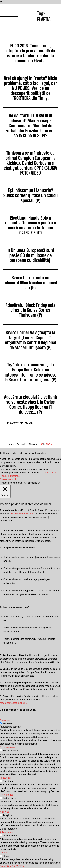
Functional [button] (5, 778)
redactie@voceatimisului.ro (14, 703)
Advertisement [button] (7, 832)
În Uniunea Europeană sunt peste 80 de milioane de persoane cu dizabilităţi (31, 255)
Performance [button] (7, 795)
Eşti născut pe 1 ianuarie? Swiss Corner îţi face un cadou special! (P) (30, 195)
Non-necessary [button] (8, 747)
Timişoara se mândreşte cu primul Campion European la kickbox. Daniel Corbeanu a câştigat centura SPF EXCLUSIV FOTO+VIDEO (31, 163)
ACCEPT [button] (5, 476)
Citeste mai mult (8, 479)
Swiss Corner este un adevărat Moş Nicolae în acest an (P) (30, 283)
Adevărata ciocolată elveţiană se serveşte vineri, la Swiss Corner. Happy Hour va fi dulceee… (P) (30, 404)
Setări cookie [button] (50, 473)
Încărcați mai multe (20, 423)
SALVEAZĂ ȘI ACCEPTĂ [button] (12, 866)
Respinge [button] (15, 476)
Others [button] (3, 853)
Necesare (7, 723)
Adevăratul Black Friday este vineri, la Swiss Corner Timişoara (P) (31, 310)
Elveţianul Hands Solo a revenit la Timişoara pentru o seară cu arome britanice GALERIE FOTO (30, 225)
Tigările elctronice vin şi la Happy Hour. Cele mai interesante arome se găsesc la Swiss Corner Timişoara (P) (30, 372)
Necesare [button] (5, 720)
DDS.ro (49, 444)
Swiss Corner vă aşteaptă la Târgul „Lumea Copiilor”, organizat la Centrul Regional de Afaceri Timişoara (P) (30, 340)
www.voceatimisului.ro (22, 514)
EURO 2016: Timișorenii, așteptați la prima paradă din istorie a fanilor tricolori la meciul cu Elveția (30, 53)
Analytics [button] (5, 812)
